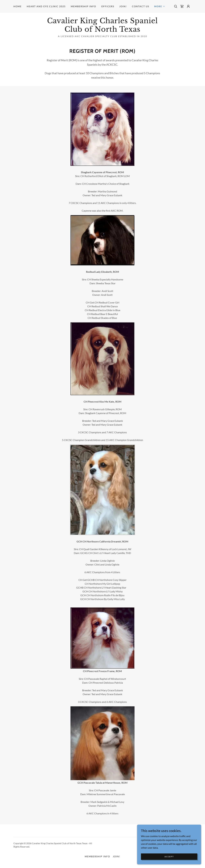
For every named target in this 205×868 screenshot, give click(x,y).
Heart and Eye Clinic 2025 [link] (46, 6)
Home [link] (18, 6)
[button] (160, 6)
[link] (182, 6)
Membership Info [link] (83, 6)
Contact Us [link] (141, 6)
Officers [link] (108, 6)
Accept (169, 857)
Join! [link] (123, 6)
